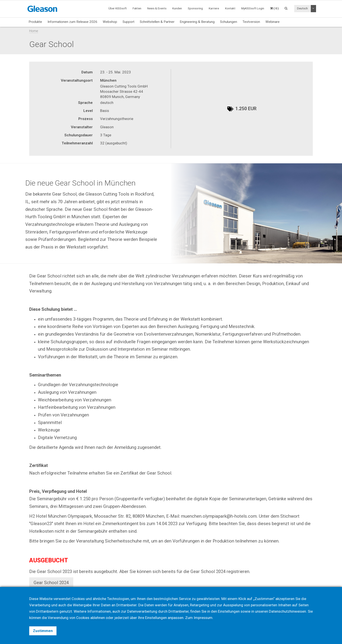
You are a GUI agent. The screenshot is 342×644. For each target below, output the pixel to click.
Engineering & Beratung (197, 22)
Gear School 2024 (51, 583)
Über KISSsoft (118, 8)
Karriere (214, 8)
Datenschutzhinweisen (287, 611)
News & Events (157, 8)
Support (128, 22)
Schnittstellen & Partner (157, 22)
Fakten (137, 8)
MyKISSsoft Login (253, 8)
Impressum (203, 618)
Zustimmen (43, 631)
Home (34, 31)
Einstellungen (156, 618)
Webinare (273, 22)
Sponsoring (195, 8)
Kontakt (230, 8)
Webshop (110, 22)
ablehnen (98, 618)
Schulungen (229, 22)
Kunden (177, 8)
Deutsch (302, 8)
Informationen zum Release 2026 (72, 22)
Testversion (251, 22)
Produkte (35, 22)
